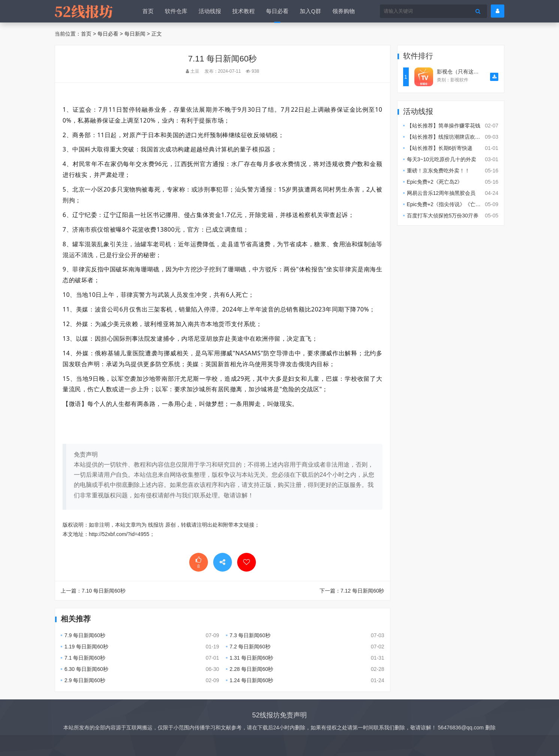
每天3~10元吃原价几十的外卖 (442, 159)
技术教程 (244, 11)
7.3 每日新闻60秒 (250, 635)
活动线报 (210, 11)
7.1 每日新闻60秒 (85, 658)
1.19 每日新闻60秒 (86, 647)
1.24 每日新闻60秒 (252, 680)
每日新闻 (135, 34)
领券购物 (344, 11)
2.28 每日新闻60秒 (252, 669)
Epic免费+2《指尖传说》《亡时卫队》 (452, 204)
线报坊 (156, 525)
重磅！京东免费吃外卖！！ (438, 171)
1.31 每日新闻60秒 (252, 658)
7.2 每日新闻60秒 (250, 647)
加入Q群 (310, 11)
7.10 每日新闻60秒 (104, 591)
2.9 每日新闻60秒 (85, 680)
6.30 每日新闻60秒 (86, 669)
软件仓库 (176, 11)
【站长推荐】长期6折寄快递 (440, 148)
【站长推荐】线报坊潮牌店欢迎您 (446, 137)
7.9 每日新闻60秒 (85, 635)
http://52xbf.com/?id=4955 (119, 534)
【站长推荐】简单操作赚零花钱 (444, 126)
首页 (148, 11)
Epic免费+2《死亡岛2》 (435, 182)
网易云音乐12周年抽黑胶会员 (441, 193)
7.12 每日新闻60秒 (362, 591)
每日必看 (277, 11)
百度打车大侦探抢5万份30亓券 (443, 216)
